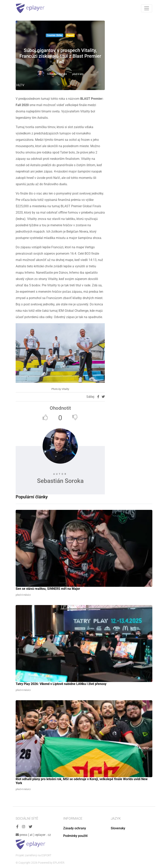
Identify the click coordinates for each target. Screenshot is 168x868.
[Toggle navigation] (147, 8)
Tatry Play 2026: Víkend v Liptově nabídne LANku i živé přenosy (61, 684)
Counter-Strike (54, 35)
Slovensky (118, 828)
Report (70, 35)
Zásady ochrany (75, 828)
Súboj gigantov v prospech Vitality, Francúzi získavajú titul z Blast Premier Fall (60, 56)
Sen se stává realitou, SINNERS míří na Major (48, 589)
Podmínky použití (75, 836)
